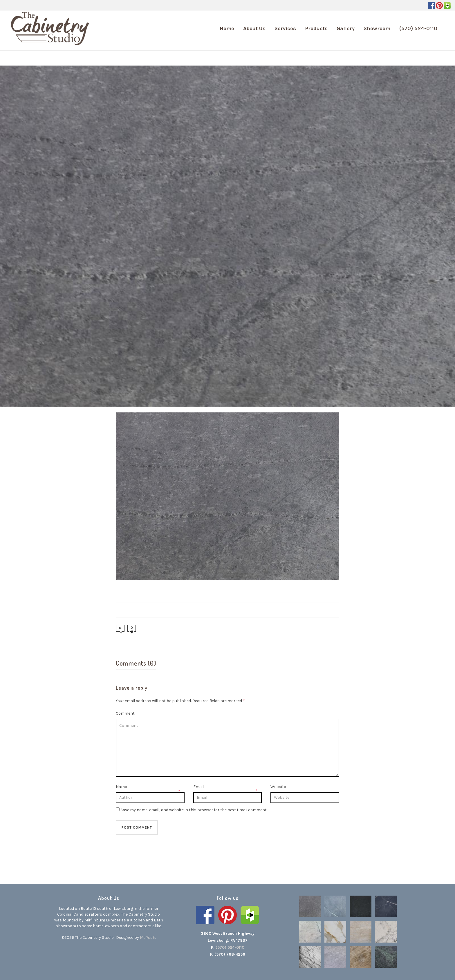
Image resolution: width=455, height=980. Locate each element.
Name (121, 787)
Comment (125, 713)
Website (278, 787)
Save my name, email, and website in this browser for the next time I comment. (194, 810)
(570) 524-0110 (230, 947)
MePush (148, 938)
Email (198, 787)
